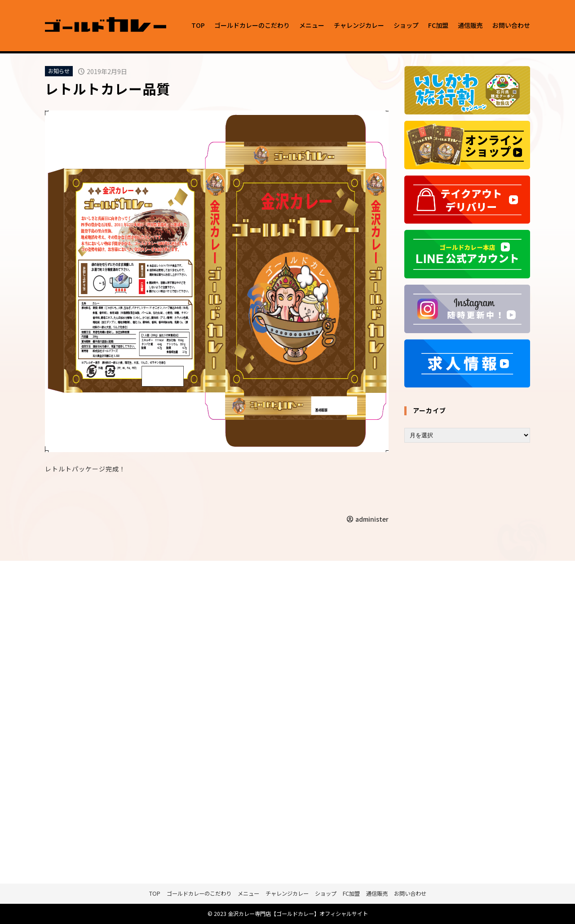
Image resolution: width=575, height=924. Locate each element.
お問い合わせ (511, 25)
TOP (198, 25)
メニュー (312, 25)
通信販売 (470, 25)
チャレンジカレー (359, 25)
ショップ (406, 25)
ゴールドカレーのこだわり (252, 25)
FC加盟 (438, 25)
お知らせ (59, 71)
